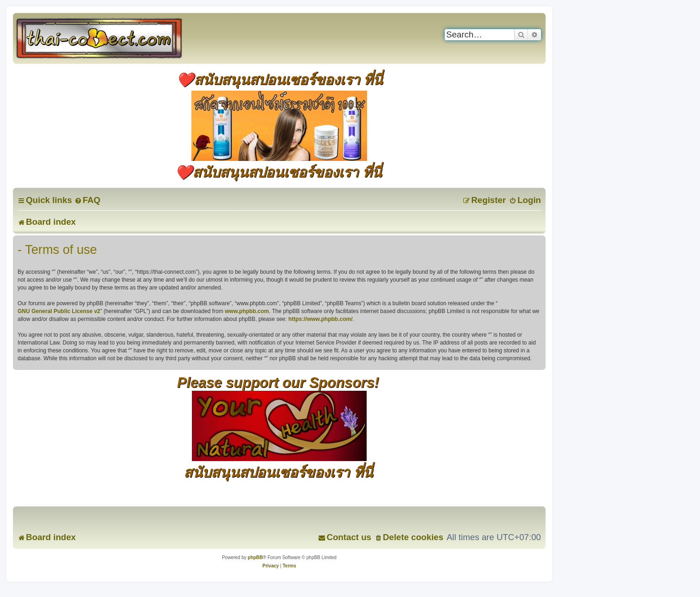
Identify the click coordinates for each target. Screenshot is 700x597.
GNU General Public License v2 (59, 311)
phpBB (255, 557)
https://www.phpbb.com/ (321, 319)
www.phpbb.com (247, 311)
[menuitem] (87, 200)
